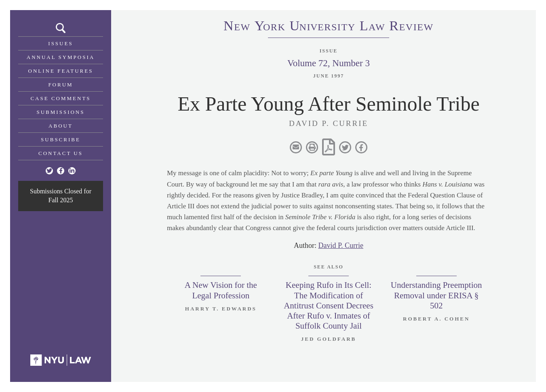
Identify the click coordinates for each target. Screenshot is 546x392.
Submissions (61, 112)
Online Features (61, 71)
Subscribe (61, 139)
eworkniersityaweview (329, 27)
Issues (60, 43)
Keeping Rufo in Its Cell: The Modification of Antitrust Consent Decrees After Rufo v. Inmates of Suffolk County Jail (329, 305)
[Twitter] (49, 171)
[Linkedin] (72, 171)
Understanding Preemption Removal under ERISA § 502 (436, 295)
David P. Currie (341, 245)
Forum (60, 85)
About (61, 126)
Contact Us (61, 153)
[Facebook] (61, 171)
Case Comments (60, 98)
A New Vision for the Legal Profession (221, 290)
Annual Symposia (61, 57)
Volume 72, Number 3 (329, 63)
